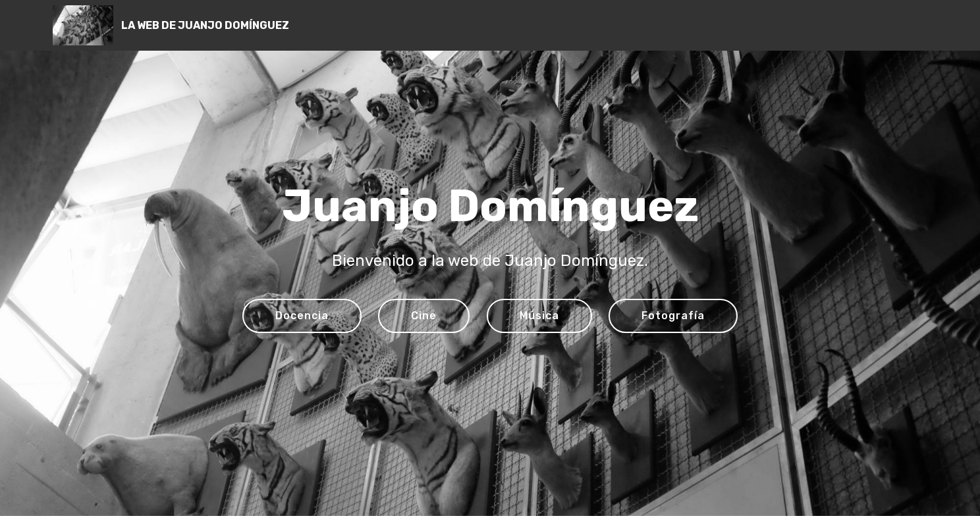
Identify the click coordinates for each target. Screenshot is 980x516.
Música (539, 316)
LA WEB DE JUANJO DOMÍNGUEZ (205, 25)
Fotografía (673, 316)
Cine (424, 316)
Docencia (302, 316)
